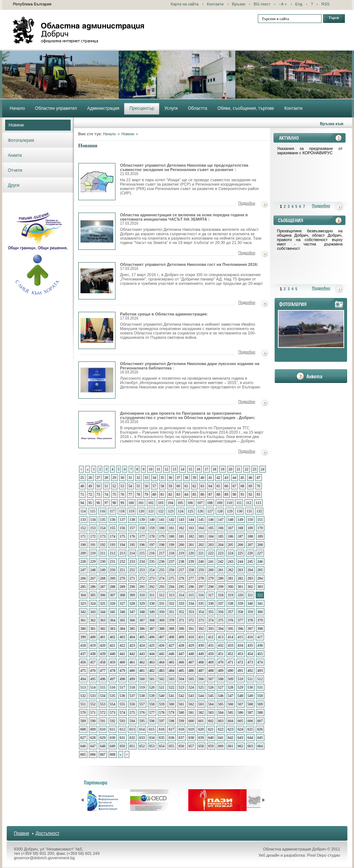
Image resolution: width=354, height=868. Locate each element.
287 (103, 587)
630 (113, 738)
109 (220, 503)
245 (250, 561)
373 (201, 620)
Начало (109, 134)
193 (113, 545)
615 (152, 729)
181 (182, 536)
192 (103, 545)
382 (103, 629)
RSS (325, 4)
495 (93, 679)
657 (191, 746)
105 (180, 503)
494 (83, 679)
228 (83, 561)
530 (250, 687)
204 (221, 545)
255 (162, 570)
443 (142, 654)
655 (172, 746)
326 (113, 603)
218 (171, 553)
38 (186, 478)
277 (191, 578)
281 (231, 578)
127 (210, 511)
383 (113, 629)
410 (191, 637)
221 (201, 553)
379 (260, 620)
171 (83, 536)
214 (132, 553)
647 (93, 746)
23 (255, 469)
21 (239, 469)
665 (83, 754)
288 (113, 587)
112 (249, 503)
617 (171, 729)
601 (201, 721)
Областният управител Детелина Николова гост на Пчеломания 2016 (97, 281)
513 (83, 687)
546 (221, 696)
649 (113, 746)
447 (182, 654)
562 (191, 704)
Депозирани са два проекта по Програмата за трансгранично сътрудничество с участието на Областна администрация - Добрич (97, 430)
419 (93, 645)
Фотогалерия (21, 140)
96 (98, 503)
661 (231, 746)
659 (211, 746)
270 (123, 578)
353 (191, 612)
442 (132, 654)
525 (201, 687)
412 (211, 637)
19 (223, 469)
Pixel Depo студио (324, 855)
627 (83, 738)
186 (231, 536)
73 (98, 494)
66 (227, 486)
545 (211, 696)
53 (122, 486)
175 (123, 536)
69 (251, 486)
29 (114, 478)
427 (172, 645)
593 (123, 721)
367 (142, 620)
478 (113, 671)
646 (83, 746)
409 (182, 637)
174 (113, 536)
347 (132, 612)
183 (201, 536)
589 (83, 721)
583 (211, 712)
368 (152, 620)
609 (93, 729)
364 (113, 620)
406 (152, 637)
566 (231, 704)
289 (123, 587)
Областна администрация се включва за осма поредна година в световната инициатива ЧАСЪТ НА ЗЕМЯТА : (184, 219)
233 (132, 561)
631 (123, 738)
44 (235, 478)
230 (103, 561)
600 (191, 721)
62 (194, 486)
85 (194, 494)
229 (93, 561)
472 (241, 662)
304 (83, 595)
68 (243, 486)
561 (182, 704)
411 (201, 637)
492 (250, 671)
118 (122, 511)
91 (243, 494)
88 (219, 494)
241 (211, 561)
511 (250, 679)
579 (172, 712)
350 (162, 612)
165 (211, 528)
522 (172, 687)
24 (263, 469)
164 (201, 528)
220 (191, 553)
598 (172, 721)
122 (161, 511)
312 (162, 595)
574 (123, 712)
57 (154, 486)
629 (103, 738)
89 (227, 494)
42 (219, 478)
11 (158, 469)
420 (103, 645)
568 (250, 704)
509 (231, 679)
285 (83, 587)
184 (211, 536)
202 (201, 545)
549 (250, 696)
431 (211, 645)
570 (83, 712)
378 (250, 620)
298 (211, 587)
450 (211, 654)
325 (103, 603)
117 (112, 511)
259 (201, 570)
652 (142, 746)
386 (142, 629)
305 (93, 595)
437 (83, 654)
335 (201, 603)
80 (154, 494)
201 (191, 545)
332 (172, 603)
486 (191, 671)
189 (260, 536)
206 (241, 545)
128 (220, 511)
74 (106, 494)
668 (113, 754)
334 (191, 603)
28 (106, 478)
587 (250, 712)
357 (231, 612)
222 (211, 553)
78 (138, 494)
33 (146, 478)
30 (122, 478)
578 (162, 712)
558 (152, 704)
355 (211, 612)
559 (162, 704)
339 (241, 603)
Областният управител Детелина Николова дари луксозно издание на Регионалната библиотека (97, 380)
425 (152, 645)
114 (83, 511)
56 (146, 486)
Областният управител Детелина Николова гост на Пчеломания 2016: (189, 266)
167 (231, 528)
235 (152, 561)
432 (221, 645)
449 (201, 654)
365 (123, 620)
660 (221, 746)
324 (93, 603)
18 (215, 469)
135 (103, 520)
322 (260, 595)
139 (142, 520)
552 (93, 704)
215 (142, 553)
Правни (21, 833)
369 (162, 620)
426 (162, 645)
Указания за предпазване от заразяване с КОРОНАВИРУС (310, 151)
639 (201, 738)
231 (113, 561)
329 (142, 603)
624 (240, 729)
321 (250, 595)
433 (231, 645)
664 (260, 746)
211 (103, 553)
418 (83, 645)
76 (122, 494)
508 (221, 679)
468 (201, 662)
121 (151, 511)
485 (182, 671)
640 (211, 738)
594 (132, 721)
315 (191, 595)
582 (201, 712)
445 (162, 654)
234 (142, 561)
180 (172, 536)
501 (152, 679)
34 (154, 478)
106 (190, 503)
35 (162, 478)
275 (172, 578)
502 (162, 679)
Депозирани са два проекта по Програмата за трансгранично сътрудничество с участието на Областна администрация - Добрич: (188, 417)
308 (123, 595)
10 (150, 469)
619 (191, 729)
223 (221, 553)
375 (221, 620)
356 (221, 612)
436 (260, 645)
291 (142, 587)
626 (260, 729)
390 (182, 629)
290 (132, 587)
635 (162, 738)
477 (103, 671)
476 (93, 671)
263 (241, 570)
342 (83, 612)
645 (260, 738)
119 (132, 511)
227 (260, 553)
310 (142, 595)
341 (260, 603)
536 (123, 696)
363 (103, 620)
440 (113, 654)
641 (221, 738)
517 (123, 687)
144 (191, 520)
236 (162, 561)
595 (142, 721)
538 (142, 696)
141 (162, 520)
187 (241, 536)
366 (132, 620)
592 (113, 721)
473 (250, 662)
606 (250, 721)
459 (113, 662)
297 (201, 587)
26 (90, 478)
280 (221, 578)
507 (211, 679)
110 (230, 503)
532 (83, 696)
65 (219, 486)
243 (231, 561)
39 (194, 478)
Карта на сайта (185, 4)
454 (250, 654)
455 (260, 654)
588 (260, 712)
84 (186, 494)
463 (152, 662)
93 (259, 494)
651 (132, 746)
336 (211, 603)
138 (132, 520)
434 (241, 645)
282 (241, 578)
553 (103, 704)
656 (182, 746)
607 (260, 721)
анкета (311, 376)
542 (182, 696)
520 (152, 687)
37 (178, 478)
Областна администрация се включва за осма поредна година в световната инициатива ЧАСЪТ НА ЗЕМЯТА (97, 231)
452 (231, 654)
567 (241, 704)
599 (182, 721)
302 (250, 587)
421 (113, 645)
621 (211, 729)
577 (152, 712)
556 (132, 704)
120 (141, 511)
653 (152, 746)
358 (241, 612)
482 (152, 671)
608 (83, 729)
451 (221, 654)
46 (251, 478)
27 (98, 478)
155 (113, 528)
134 (93, 520)
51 (106, 486)
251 (123, 570)
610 (103, 729)
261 (221, 570)
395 (231, 629)
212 (112, 553)
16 (198, 469)
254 (152, 570)
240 (201, 561)
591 (103, 721)
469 (211, 662)
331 (162, 603)
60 (178, 486)
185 (221, 536)
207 (250, 545)
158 (142, 528)
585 (231, 712)
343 (93, 612)
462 (142, 662)
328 (132, 603)
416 (250, 637)
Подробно (247, 203)
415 (240, 637)
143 (182, 520)
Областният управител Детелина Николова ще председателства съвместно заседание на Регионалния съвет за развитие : (184, 169)
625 (250, 729)
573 (113, 712)
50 (98, 486)
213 (122, 553)
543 (191, 696)
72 (90, 494)
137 (123, 520)
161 (172, 528)
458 (103, 662)
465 (172, 662)
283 (250, 578)
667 (103, 754)
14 (182, 469)
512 (260, 679)
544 (201, 696)
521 (162, 687)
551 (83, 704)
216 (152, 553)
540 (162, 696)
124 (180, 511)
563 (201, 704)
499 (132, 679)
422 (123, 645)
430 (201, 645)
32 (138, 478)
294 (172, 587)
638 (191, 738)
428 (182, 645)
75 (114, 494)
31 (130, 478)
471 (231, 662)
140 (152, 520)
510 (241, 679)
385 (132, 629)
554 (113, 704)
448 (191, 654)
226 (250, 553)
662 (241, 746)
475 (83, 671)
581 (191, 712)
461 (132, 662)
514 (93, 687)
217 (162, 553)
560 (172, 704)
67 (235, 486)
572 (103, 712)
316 (201, 595)
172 (93, 536)
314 (181, 595)
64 (211, 486)
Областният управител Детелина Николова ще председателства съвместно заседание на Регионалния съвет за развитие (97, 182)
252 (132, 570)
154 (103, 528)
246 (260, 561)
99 (122, 503)
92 (251, 494)
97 (106, 503)
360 (260, 612)
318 (221, 595)
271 (132, 578)
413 (221, 637)
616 (162, 729)
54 (130, 486)
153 (93, 528)
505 (191, 679)
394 (221, 629)
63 (202, 486)
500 (142, 679)
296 (191, 587)
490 (231, 671)
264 (250, 570)
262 (231, 570)
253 (142, 570)
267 (93, 578)
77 (130, 494)
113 (258, 503)
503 (172, 679)
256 (172, 570)
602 (211, 721)
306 (103, 595)
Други (14, 185)
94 (82, 503)
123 (171, 511)
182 (191, 536)
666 (93, 754)
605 (241, 721)
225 (240, 553)
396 (241, 629)
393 (211, 629)
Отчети (15, 170)
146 (211, 520)
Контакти (215, 4)
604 (231, 721)
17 (206, 469)
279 (211, 578)
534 (103, 696)
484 (172, 671)
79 (146, 494)
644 (250, 738)
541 (172, 696)
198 (162, 545)
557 (142, 704)
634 (152, 738)
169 (250, 528)
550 (260, 696)
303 (260, 587)
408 (172, 637)
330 (152, 603)
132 (259, 511)
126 (200, 511)
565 (221, 704)
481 (142, 671)
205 (231, 545)
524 (191, 687)
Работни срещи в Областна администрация (97, 330)
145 (201, 520)
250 (113, 570)
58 (162, 486)
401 (103, 637)
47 (259, 478)
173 (103, 536)
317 (211, 595)
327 (123, 603)
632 (132, 738)
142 (172, 520)
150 (250, 520)
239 (191, 561)
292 (152, 587)
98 (114, 503)
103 (161, 503)
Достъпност (48, 833)
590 (93, 721)
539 (152, 696)
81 (162, 494)
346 (123, 612)
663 (250, 746)
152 (83, 528)
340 (250, 603)
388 (162, 629)
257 (182, 570)
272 (142, 578)
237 (172, 561)
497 (113, 679)
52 (114, 486)
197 (152, 545)
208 (260, 545)
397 (250, 629)
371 (182, 620)
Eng (299, 4)
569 (260, 704)
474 (260, 662)
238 (182, 561)
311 (152, 595)
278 (201, 578)
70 (259, 486)
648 (103, 746)
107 (200, 503)
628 (93, 738)
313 (171, 595)
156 (123, 528)
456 (83, 662)
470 (221, 662)
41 (211, 478)
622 (221, 729)
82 (170, 494)
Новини (16, 125)
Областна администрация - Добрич (79, 30)
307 (113, 595)
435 (250, 645)
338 (231, 603)
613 (132, 729)
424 (142, 645)
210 (93, 553)
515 (103, 687)
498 (123, 679)
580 (182, 712)
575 (132, 712)
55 (138, 486)
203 (211, 545)
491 (241, 671)
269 (113, 578)
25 (82, 478)
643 (241, 738)
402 (113, 637)
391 (191, 629)
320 (240, 595)
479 (123, 671)
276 (182, 578)
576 (142, 712)
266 (83, 578)
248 (93, 570)
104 (171, 503)
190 (83, 545)
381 (93, 629)
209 (83, 553)
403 (123, 637)
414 (230, 637)
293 (162, 587)
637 (182, 738)
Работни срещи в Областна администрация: (164, 316)
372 (191, 620)
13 (174, 469)
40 (202, 478)
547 (231, 696)
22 (247, 469)
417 (260, 637)
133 (83, 520)
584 (221, 712)
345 (113, 612)
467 (191, 662)
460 (123, 662)
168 (241, 528)
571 (93, 712)
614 (142, 729)
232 (123, 561)
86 (202, 494)
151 (260, 520)
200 (182, 545)
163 (191, 528)
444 (152, 654)
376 (231, 620)
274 (162, 578)
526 (211, 687)
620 (201, 729)
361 (83, 620)
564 (211, 704)
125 (190, 511)
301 (241, 587)
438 (93, 654)
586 (241, 712)
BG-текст (262, 4)
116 (103, 511)
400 (93, 637)
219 (181, 553)
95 (90, 503)
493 (260, 671)
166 (221, 528)
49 (90, 486)
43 (227, 478)
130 (239, 511)
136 (113, 520)
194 (123, 545)
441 (123, 654)
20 (231, 469)
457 (93, 662)
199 (172, 545)
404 (132, 637)
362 (93, 620)
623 (230, 729)
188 (250, 536)
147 (221, 520)
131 (249, 511)
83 (178, 494)
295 (182, 587)
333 (182, 603)
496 (103, 679)
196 (142, 545)
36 (170, 478)
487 (201, 671)
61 (186, 486)
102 (151, 503)
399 (83, 637)
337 (221, 603)
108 (210, 503)
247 (83, 570)
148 (231, 520)
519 (142, 687)
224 (230, 553)
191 (93, 545)
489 (221, 671)
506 (201, 679)
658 (201, 746)
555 (123, 704)
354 (201, 612)
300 (231, 587)
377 (241, 620)
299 (221, 587)
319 (230, 595)
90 (235, 494)
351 (172, 612)
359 (250, 612)
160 (162, 528)
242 (221, 561)
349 (152, 612)
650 (123, 746)
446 (172, 654)
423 (132, 645)
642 (231, 738)
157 (132, 528)
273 (152, 578)
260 (211, 570)
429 (191, 645)
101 (141, 503)
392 (201, 629)
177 (142, 536)
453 (241, 654)
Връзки (239, 4)
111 (239, 503)
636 (172, 738)
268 (103, 578)
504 (182, 679)
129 (230, 511)
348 (142, 612)
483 (162, 671)
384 (123, 629)
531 (260, 687)
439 (103, 654)
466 (182, 662)
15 (190, 469)
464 (162, 662)
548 (241, 696)
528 (231, 687)
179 (162, 536)
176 (132, 536)
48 (82, 486)
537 (132, 696)
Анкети (15, 155)
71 (82, 494)
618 (181, 729)
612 (122, 729)
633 (142, 738)
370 (172, 620)
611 (113, 729)
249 (103, 570)
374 (211, 620)
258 (191, 570)
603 (221, 721)
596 (152, 721)
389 (172, 629)
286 (93, 587)
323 (83, 603)
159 (152, 528)
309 (132, 595)
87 (211, 494)
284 (260, 578)
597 (162, 721)
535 (113, 696)
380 (83, 629)
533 (93, 696)
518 (132, 687)
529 (241, 687)
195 (132, 545)
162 (182, 528)
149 (241, 520)
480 (132, 671)
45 (243, 478)
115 (93, 511)
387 (152, 629)
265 (260, 570)
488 (211, 671)
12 (166, 469)
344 (103, 612)
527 (221, 687)
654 (162, 746)
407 (162, 637)
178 (152, 536)
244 (241, 561)
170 (260, 528)
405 (142, 637)
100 (131, 503)
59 (170, 486)
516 (113, 687)
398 (260, 629)
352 (182, 612)
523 (182, 687)
